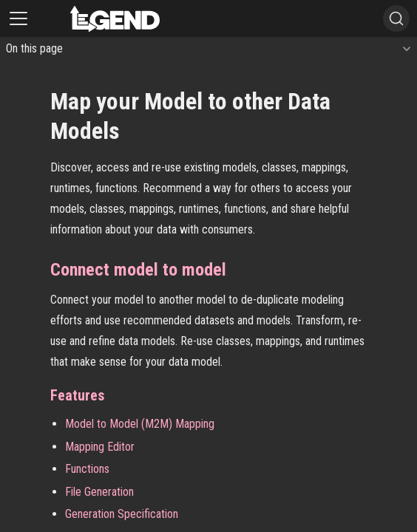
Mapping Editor (100, 447)
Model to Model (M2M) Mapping (140, 424)
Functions (87, 469)
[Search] (396, 18)
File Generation (99, 492)
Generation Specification (122, 514)
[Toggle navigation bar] (18, 18)
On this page (34, 48)
